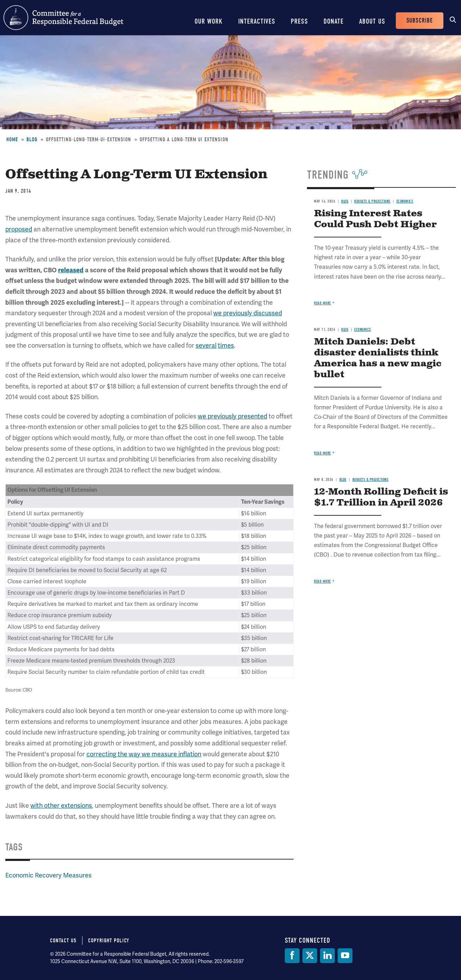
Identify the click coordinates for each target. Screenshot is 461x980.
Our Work (209, 21)
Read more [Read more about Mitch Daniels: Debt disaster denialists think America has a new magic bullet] (322, 453)
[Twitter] (310, 956)
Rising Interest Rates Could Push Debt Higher (375, 219)
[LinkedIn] (327, 956)
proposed (19, 229)
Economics (405, 201)
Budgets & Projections (372, 201)
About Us (372, 21)
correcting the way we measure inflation (144, 754)
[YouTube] (345, 956)
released (71, 270)
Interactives (257, 21)
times (226, 345)
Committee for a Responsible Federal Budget (63, 18)
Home (12, 139)
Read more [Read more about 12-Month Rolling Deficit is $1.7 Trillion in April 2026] (322, 581)
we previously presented (232, 416)
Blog (32, 139)
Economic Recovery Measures (48, 875)
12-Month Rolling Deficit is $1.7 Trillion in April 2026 (381, 497)
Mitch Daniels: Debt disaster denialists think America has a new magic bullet (378, 358)
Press (299, 21)
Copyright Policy (109, 941)
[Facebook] (292, 956)
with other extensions (61, 805)
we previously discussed (248, 313)
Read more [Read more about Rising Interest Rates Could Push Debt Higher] (322, 303)
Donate (334, 21)
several (206, 345)
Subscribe (420, 21)
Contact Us (63, 941)
